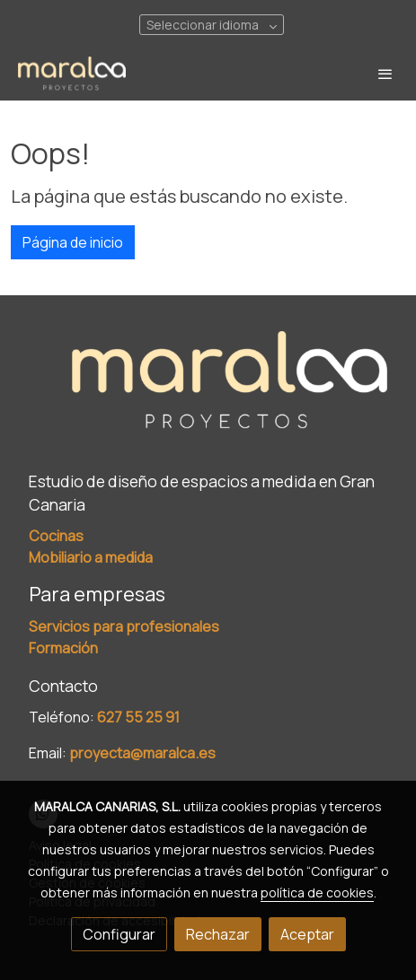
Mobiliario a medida (91, 557)
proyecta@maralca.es (142, 753)
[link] (72, 74)
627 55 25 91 (138, 717)
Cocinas (56, 536)
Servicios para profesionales (124, 626)
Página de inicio (73, 242)
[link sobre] (208, 393)
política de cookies (317, 892)
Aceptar (307, 934)
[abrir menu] (385, 74)
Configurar (119, 934)
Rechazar (218, 934)
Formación (63, 648)
